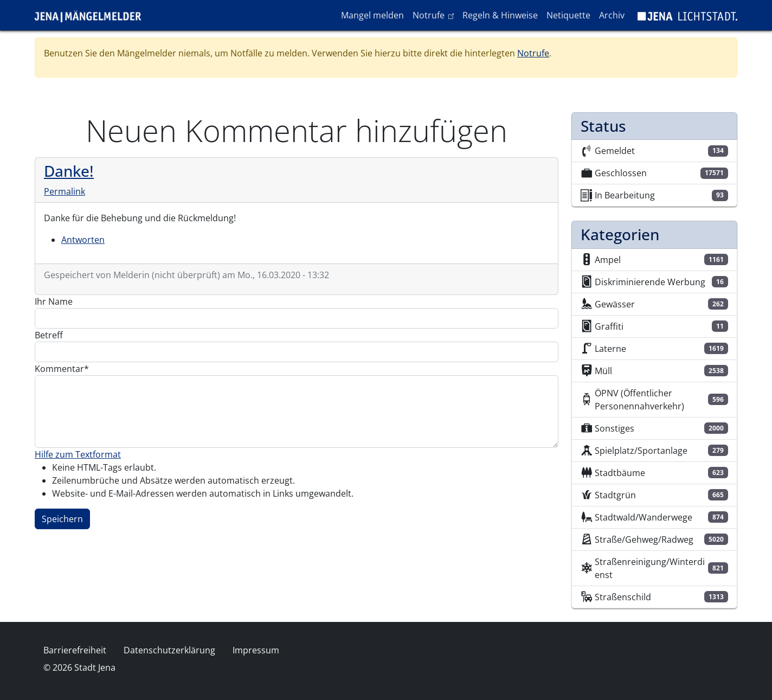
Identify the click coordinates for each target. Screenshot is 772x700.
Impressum (256, 650)
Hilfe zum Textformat (78, 454)
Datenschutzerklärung (169, 650)
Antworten (83, 240)
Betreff (49, 335)
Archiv (612, 15)
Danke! (69, 171)
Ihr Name (54, 301)
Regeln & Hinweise (500, 15)
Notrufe (435, 15)
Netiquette (568, 15)
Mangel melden (372, 15)
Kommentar (59, 369)
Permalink (65, 191)
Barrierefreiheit (75, 650)
